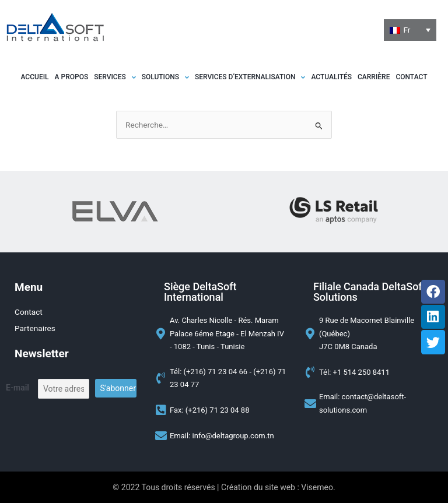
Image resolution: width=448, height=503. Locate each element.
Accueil (35, 77)
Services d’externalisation (250, 77)
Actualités (331, 77)
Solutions (165, 77)
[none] (410, 30)
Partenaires (35, 328)
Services (115, 77)
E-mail (17, 388)
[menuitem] (410, 30)
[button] (115, 77)
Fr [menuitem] (407, 30)
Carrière (374, 77)
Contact (411, 77)
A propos (72, 77)
